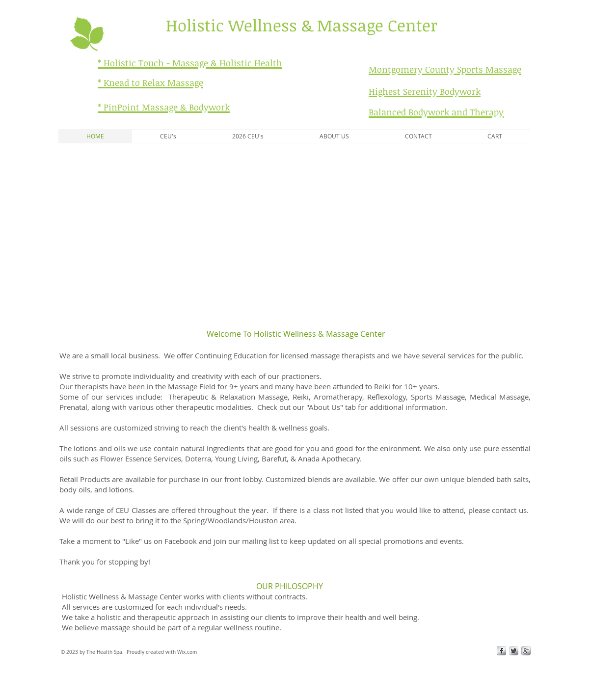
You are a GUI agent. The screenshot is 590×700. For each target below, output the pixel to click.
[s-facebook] (501, 651)
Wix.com (187, 652)
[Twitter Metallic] (514, 651)
